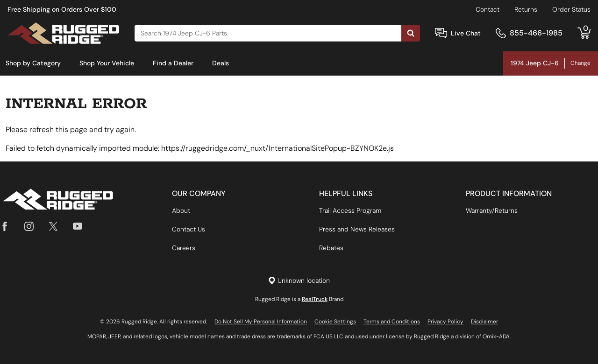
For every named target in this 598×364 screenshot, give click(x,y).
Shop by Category (33, 63)
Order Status (571, 9)
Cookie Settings (335, 322)
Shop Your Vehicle (107, 63)
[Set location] (299, 281)
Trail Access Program (350, 210)
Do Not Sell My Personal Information (261, 322)
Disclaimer (484, 322)
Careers (184, 248)
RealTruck (315, 299)
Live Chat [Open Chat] (466, 33)
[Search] (268, 33)
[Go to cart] (584, 33)
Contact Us (189, 229)
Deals (221, 63)
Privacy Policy (445, 322)
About (181, 210)
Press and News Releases (357, 229)
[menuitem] (33, 63)
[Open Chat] (441, 33)
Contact (488, 9)
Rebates (331, 248)
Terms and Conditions (392, 322)
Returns (526, 9)
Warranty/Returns (492, 210)
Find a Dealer (173, 63)
